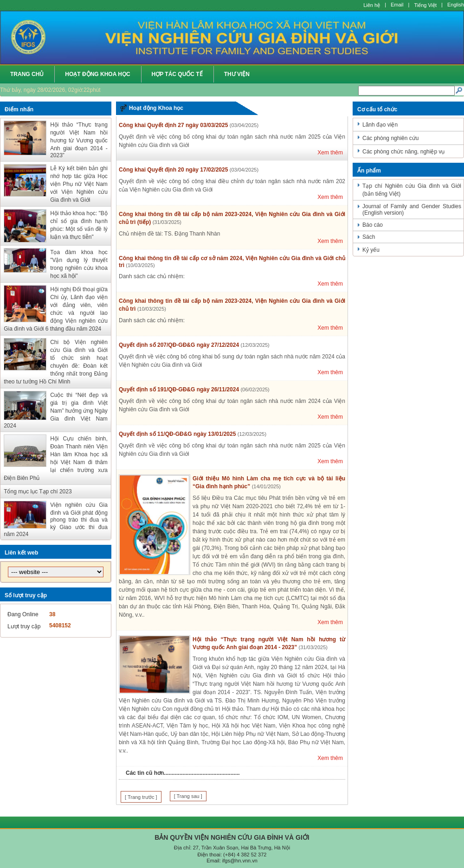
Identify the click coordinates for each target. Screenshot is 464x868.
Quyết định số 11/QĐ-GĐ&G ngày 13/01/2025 (177, 434)
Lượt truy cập (24, 626)
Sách (369, 237)
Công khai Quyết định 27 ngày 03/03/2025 (173, 125)
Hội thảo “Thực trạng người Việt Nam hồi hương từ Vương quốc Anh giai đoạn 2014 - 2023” (79, 140)
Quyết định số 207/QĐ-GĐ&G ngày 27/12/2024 (179, 345)
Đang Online (23, 614)
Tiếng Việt (425, 5)
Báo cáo (373, 225)
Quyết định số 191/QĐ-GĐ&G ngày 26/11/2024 (179, 389)
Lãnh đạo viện (380, 125)
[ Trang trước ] (141, 797)
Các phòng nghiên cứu (390, 138)
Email (397, 5)
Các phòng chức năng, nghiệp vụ (403, 152)
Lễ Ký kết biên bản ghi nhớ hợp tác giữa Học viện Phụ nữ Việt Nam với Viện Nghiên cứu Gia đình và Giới (79, 184)
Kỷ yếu (371, 250)
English (456, 5)
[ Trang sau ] (188, 796)
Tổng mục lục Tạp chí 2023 (38, 491)
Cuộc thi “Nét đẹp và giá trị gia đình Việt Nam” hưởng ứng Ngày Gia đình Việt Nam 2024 (56, 410)
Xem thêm (330, 153)
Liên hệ (372, 5)
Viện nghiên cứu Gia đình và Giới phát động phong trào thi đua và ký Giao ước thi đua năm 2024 (56, 520)
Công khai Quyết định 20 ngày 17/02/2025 (173, 170)
